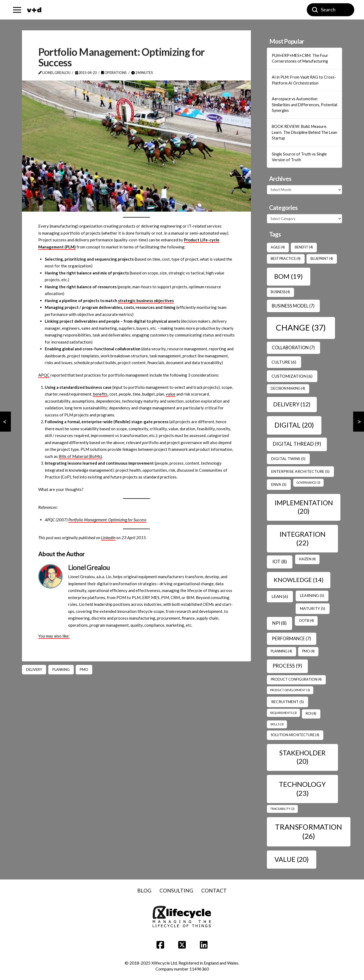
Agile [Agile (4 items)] (278, 247)
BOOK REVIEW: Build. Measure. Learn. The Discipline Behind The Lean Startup (304, 132)
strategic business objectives (146, 300)
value (171, 394)
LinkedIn (108, 538)
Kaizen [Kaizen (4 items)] (307, 559)
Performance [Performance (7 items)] (291, 638)
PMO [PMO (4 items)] (308, 651)
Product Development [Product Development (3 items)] (290, 690)
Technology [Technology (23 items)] (302, 789)
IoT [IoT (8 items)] (280, 562)
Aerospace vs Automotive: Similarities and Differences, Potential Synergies (304, 105)
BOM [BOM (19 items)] (288, 276)
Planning (61, 669)
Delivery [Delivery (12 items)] (292, 404)
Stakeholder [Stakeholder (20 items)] (302, 757)
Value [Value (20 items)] (292, 859)
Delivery (34, 669)
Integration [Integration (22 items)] (302, 538)
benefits (100, 394)
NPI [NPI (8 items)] (280, 623)
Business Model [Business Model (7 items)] (293, 306)
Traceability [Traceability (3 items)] (282, 809)
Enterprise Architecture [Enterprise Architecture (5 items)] (300, 471)
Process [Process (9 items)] (287, 666)
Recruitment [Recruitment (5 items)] (288, 702)
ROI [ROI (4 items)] (311, 714)
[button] (17, 10)
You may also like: (54, 636)
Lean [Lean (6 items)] (280, 596)
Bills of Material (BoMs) (80, 456)
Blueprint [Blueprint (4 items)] (322, 259)
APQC (44, 375)
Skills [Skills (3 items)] (277, 724)
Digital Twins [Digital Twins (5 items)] (288, 459)
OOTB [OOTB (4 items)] (306, 621)
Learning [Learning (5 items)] (312, 595)
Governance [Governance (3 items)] (308, 482)
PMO (84, 669)
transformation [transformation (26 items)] (309, 832)
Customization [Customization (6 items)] (292, 376)
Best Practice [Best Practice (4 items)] (286, 259)
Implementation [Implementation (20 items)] (304, 507)
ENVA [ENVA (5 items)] (279, 484)
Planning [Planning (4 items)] (281, 651)
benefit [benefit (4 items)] (304, 247)
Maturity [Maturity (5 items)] (313, 608)
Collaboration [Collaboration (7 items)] (293, 347)
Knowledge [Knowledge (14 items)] (299, 580)
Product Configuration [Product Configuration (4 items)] (296, 679)
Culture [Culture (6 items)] (284, 362)
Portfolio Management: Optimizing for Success (107, 520)
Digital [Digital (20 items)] (294, 425)
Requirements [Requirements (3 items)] (283, 713)
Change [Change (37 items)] (301, 327)
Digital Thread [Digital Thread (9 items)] (297, 444)
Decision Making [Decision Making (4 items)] (288, 388)
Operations (114, 73)
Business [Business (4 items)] (280, 292)
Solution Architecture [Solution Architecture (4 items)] (295, 735)
